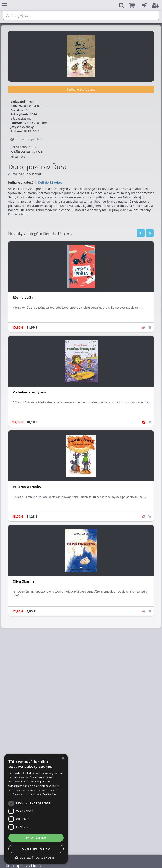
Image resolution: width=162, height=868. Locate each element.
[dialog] (36, 809)
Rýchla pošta (23, 297)
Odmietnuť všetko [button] (36, 849)
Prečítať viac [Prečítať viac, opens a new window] (50, 794)
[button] (132, 5)
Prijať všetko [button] (36, 838)
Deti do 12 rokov (50, 182)
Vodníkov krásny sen (29, 392)
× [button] (63, 758)
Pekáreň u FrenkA (27, 487)
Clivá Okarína (24, 581)
